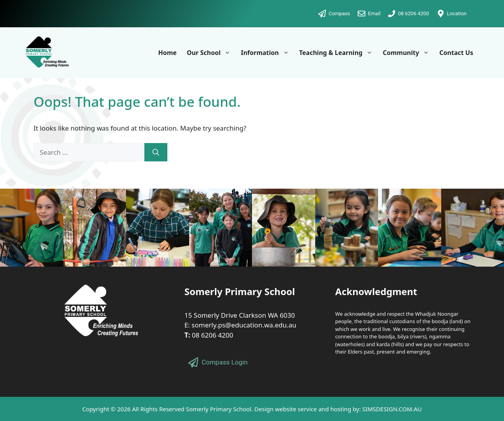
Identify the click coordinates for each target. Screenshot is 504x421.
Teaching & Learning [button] (338, 53)
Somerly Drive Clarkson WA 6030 (245, 315)
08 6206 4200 (213, 335)
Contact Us (456, 53)
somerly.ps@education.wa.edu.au (244, 325)
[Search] (156, 152)
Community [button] (408, 53)
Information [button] (267, 53)
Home (167, 53)
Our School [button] (211, 53)
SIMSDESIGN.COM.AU (392, 409)
